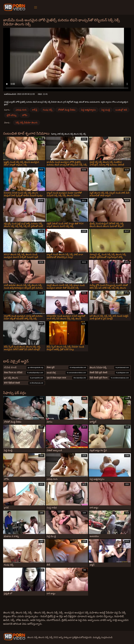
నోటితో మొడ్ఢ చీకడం (67, 110)
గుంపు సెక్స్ (48, 110)
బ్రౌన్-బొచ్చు (12, 115)
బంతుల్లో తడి (121, 110)
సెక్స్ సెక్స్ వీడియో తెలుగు (27, 123)
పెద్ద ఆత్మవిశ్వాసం (88, 110)
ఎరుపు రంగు (21, 110)
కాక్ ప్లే (35, 110)
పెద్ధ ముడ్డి (106, 110)
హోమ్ (25, 115)
